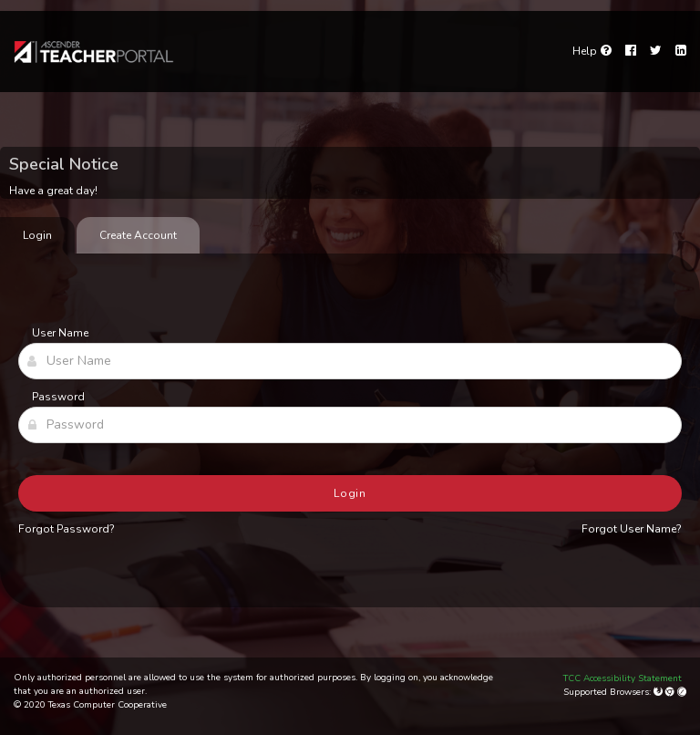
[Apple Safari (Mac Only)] (682, 692)
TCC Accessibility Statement (623, 678)
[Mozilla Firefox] (659, 692)
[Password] (350, 425)
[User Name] (350, 361)
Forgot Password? (67, 529)
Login (350, 493)
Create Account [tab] (138, 235)
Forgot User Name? (632, 529)
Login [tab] (37, 235)
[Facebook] (631, 51)
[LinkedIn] (681, 51)
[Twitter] (656, 51)
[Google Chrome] (671, 692)
